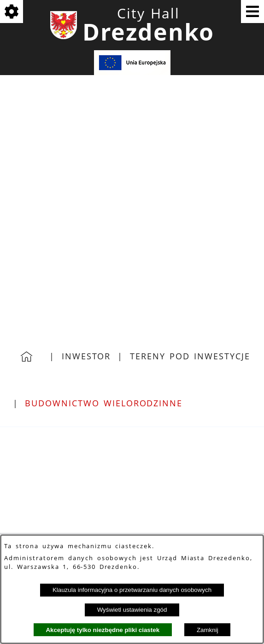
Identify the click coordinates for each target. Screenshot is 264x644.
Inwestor (86, 356)
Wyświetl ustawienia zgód (132, 610)
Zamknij (208, 630)
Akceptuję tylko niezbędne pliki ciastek (103, 630)
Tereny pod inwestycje (190, 356)
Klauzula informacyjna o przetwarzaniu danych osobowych (132, 590)
